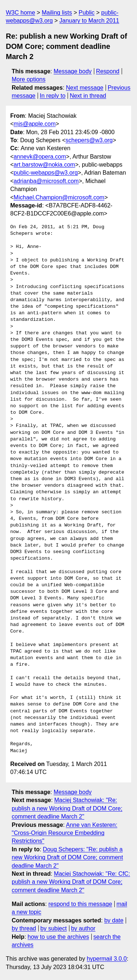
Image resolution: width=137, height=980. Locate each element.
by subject (54, 928)
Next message (85, 88)
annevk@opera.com (40, 157)
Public (87, 13)
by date (114, 920)
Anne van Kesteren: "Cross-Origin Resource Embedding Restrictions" (64, 833)
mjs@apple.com (35, 124)
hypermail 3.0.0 (106, 959)
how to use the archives (58, 937)
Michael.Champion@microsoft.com (59, 197)
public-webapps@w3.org (45, 173)
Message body (73, 71)
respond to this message (80, 904)
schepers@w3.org (89, 140)
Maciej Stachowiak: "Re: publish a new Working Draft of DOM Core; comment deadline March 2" (67, 808)
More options (29, 79)
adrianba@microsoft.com (46, 181)
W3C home (20, 13)
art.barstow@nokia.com (44, 165)
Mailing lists (57, 13)
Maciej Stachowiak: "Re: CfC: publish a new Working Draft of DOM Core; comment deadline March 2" (71, 882)
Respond (108, 71)
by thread (24, 928)
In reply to (53, 96)
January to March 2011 (90, 21)
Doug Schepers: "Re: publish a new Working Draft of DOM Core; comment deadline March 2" (67, 857)
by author (83, 928)
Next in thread (88, 96)
